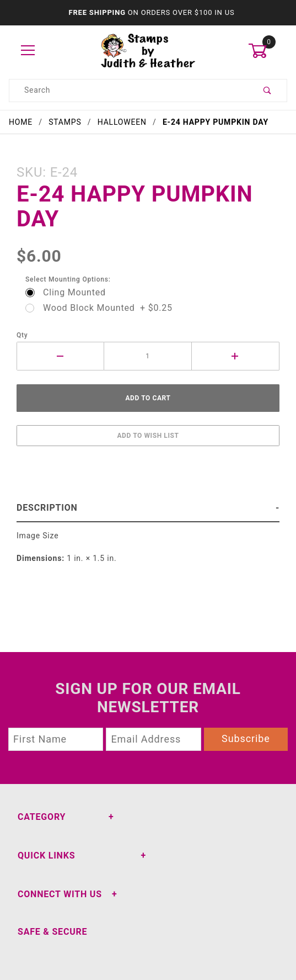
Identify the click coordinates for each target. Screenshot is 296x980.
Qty (22, 335)
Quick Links (46, 855)
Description (47, 508)
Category (42, 817)
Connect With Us (60, 894)
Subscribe (246, 738)
